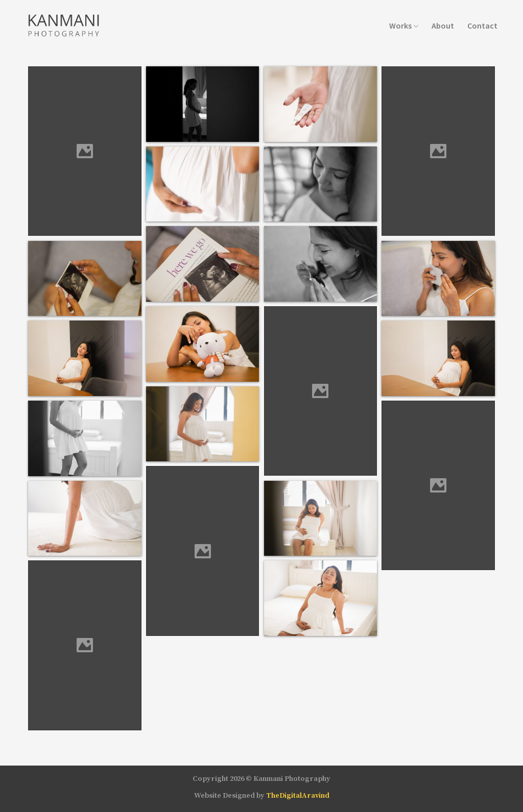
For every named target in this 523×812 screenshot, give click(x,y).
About (443, 26)
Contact (482, 26)
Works (404, 26)
